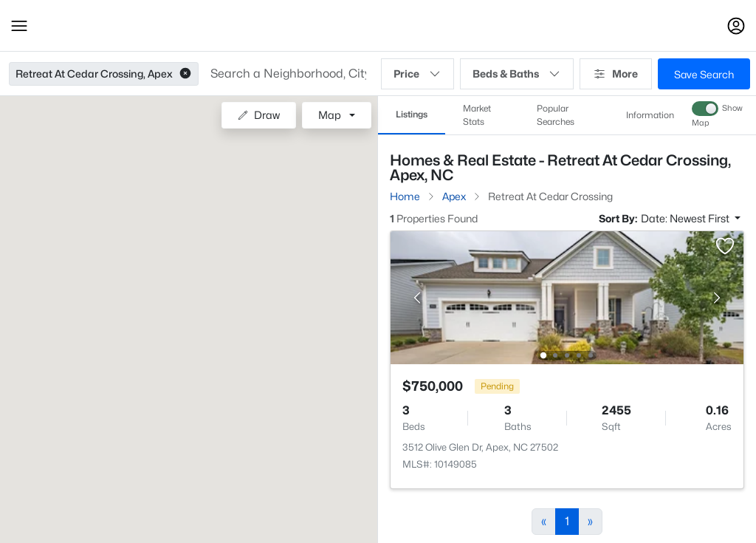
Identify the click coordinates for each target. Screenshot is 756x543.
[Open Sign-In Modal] (736, 26)
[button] (19, 26)
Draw (259, 115)
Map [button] (330, 115)
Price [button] (417, 74)
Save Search (704, 74)
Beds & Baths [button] (517, 74)
